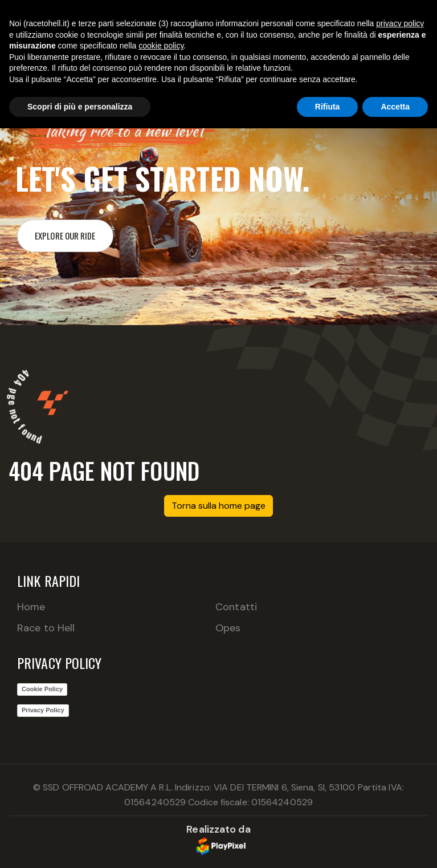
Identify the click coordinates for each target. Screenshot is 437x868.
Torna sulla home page (219, 506)
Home (31, 607)
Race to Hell (46, 628)
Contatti (236, 607)
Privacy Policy (43, 710)
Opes (228, 628)
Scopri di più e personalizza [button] (80, 107)
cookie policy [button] (161, 46)
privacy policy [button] (400, 23)
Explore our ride (65, 236)
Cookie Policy (42, 689)
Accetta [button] (395, 107)
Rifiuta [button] (328, 107)
